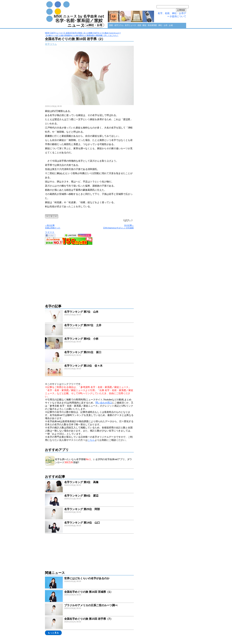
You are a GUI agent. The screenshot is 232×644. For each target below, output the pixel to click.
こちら (91, 440)
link (89, 316)
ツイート (50, 232)
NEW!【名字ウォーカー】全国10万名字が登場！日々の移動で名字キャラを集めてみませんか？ (83, 33)
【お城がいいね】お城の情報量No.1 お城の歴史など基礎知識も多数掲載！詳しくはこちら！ (82, 35)
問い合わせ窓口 (104, 403)
